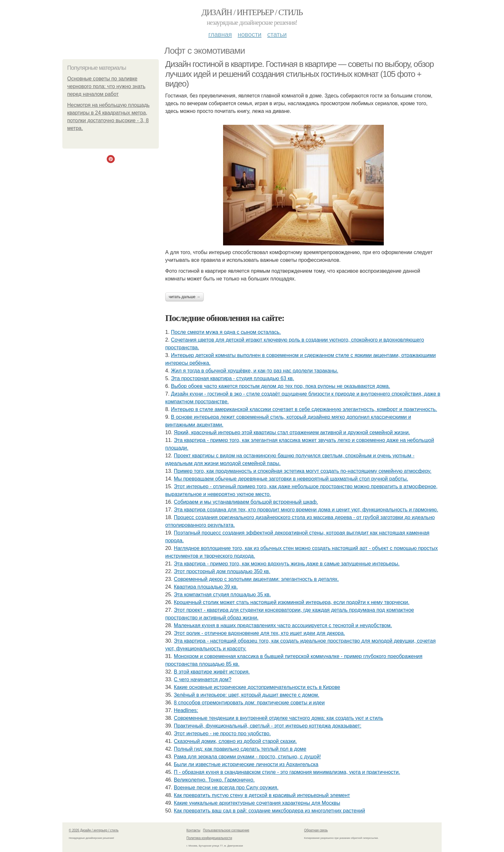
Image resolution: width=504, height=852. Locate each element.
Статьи (277, 34)
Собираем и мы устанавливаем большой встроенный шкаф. (246, 502)
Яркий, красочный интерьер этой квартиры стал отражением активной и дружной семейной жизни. (292, 432)
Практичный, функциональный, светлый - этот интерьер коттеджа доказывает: (268, 726)
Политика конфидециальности (209, 838)
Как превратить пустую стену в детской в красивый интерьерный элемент (262, 795)
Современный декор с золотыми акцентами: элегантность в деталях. (256, 579)
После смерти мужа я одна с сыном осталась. (226, 332)
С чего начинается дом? (203, 679)
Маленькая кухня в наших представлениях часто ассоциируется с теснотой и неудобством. (283, 625)
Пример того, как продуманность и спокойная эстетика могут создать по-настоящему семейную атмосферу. (303, 471)
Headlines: (186, 710)
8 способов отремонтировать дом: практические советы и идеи (249, 703)
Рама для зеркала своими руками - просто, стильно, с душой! (248, 757)
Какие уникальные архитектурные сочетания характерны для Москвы (257, 803)
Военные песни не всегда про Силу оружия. (226, 788)
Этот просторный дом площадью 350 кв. (222, 571)
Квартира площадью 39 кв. (206, 587)
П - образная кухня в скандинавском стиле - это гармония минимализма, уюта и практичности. (287, 772)
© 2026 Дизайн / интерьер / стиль (94, 830)
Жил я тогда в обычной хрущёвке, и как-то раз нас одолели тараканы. (255, 371)
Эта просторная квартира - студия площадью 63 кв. (233, 378)
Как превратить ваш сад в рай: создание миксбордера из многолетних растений (270, 811)
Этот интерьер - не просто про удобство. (222, 733)
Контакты (193, 830)
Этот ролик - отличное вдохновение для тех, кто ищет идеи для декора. (260, 633)
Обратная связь (316, 830)
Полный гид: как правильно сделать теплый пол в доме (240, 749)
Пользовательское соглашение (226, 830)
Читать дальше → (184, 297)
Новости (249, 34)
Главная (220, 34)
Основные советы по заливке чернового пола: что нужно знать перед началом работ (106, 86)
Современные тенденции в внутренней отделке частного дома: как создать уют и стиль (279, 718)
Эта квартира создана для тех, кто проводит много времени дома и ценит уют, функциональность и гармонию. (306, 510)
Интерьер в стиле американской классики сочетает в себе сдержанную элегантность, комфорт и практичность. (304, 409)
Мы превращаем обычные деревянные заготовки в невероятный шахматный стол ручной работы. (291, 479)
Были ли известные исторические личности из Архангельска (246, 764)
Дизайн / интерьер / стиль (252, 12)
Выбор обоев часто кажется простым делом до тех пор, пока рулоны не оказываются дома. (281, 386)
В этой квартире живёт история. (212, 672)
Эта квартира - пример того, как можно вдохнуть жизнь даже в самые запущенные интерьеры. (287, 564)
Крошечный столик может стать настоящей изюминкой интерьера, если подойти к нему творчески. (292, 602)
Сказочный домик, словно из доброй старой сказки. (235, 741)
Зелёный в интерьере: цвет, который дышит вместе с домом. (247, 695)
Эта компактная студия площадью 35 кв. (222, 595)
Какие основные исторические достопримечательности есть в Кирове (257, 687)
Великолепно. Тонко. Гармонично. (214, 780)
